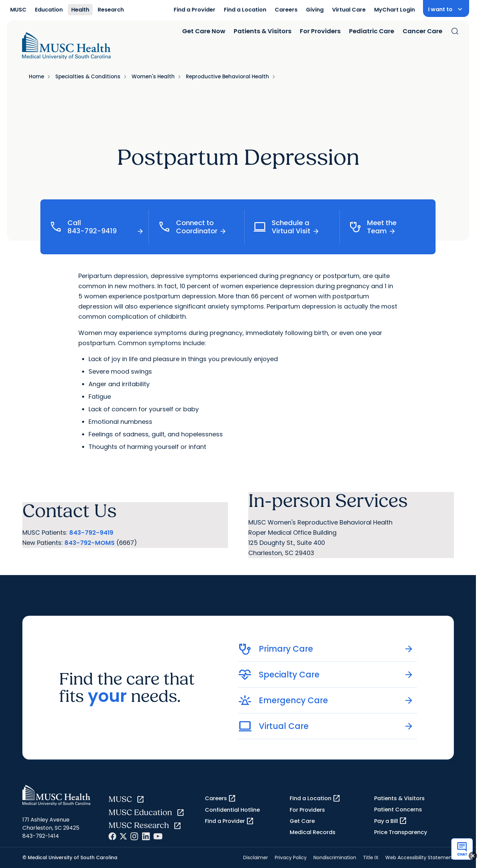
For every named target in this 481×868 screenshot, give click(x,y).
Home (36, 76)
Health (80, 10)
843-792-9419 (91, 532)
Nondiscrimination (335, 857)
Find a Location (245, 10)
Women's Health (153, 76)
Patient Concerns (398, 810)
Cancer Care (422, 31)
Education (49, 10)
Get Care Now (204, 31)
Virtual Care (349, 10)
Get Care (302, 821)
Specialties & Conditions (88, 76)
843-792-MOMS (90, 543)
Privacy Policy (291, 857)
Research (111, 10)
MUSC (18, 10)
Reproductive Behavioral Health (227, 76)
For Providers (320, 31)
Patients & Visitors (263, 31)
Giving (315, 10)
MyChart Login (395, 10)
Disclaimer (256, 857)
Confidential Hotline (232, 810)
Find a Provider (195, 10)
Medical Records (313, 832)
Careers (286, 10)
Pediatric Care (372, 31)
